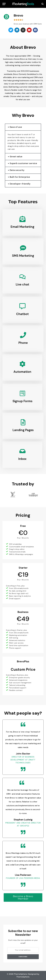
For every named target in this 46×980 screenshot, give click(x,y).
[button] (23, 127)
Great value (16, 157)
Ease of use (16, 127)
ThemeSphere (23, 977)
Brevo (18, 15)
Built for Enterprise (20, 177)
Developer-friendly (20, 184)
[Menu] (4, 4)
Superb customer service (23, 163)
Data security (17, 170)
